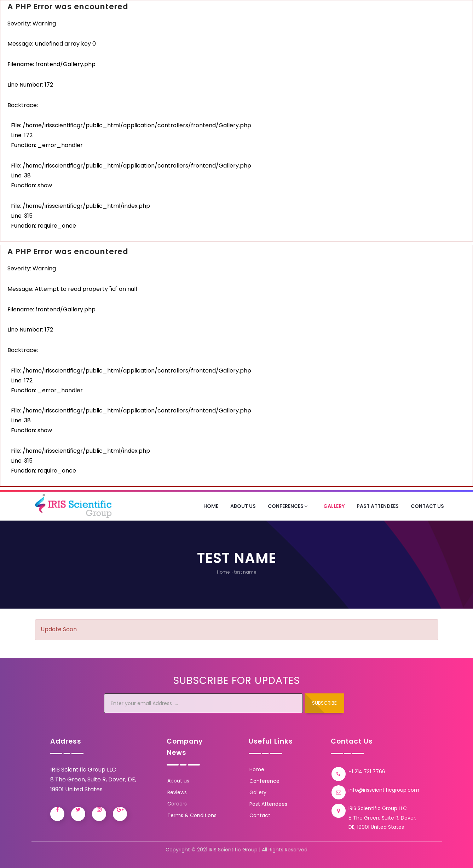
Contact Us (427, 506)
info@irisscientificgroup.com (384, 790)
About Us (243, 506)
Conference (264, 781)
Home (211, 506)
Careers (177, 804)
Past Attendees (378, 506)
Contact (260, 815)
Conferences (289, 506)
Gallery (334, 506)
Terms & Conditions (192, 815)
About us (178, 781)
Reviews (177, 792)
